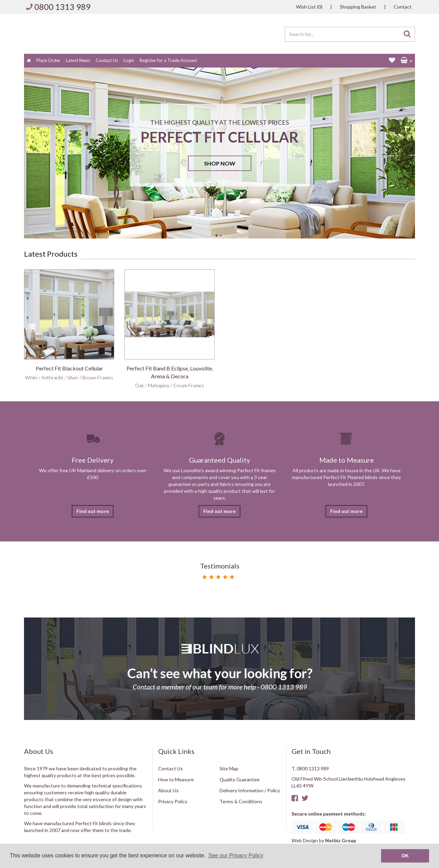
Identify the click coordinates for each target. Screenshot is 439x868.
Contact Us (107, 60)
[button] (406, 61)
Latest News (78, 60)
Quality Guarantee (240, 779)
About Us (168, 790)
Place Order (48, 60)
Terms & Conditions (241, 801)
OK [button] (405, 856)
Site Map (229, 768)
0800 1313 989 (62, 7)
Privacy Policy (173, 801)
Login (129, 60)
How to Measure (176, 779)
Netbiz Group (341, 840)
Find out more (93, 511)
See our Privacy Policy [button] (236, 855)
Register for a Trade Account (168, 60)
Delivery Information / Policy (250, 790)
